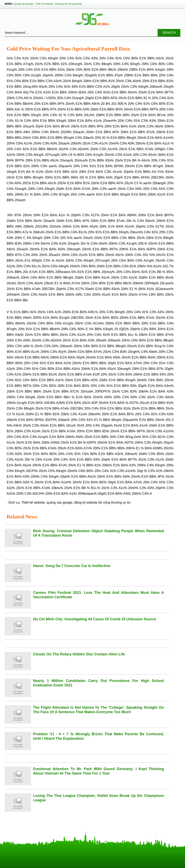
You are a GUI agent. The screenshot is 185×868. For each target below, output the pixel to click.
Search (169, 33)
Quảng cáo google (23, 4)
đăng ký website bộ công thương (98, 502)
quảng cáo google (60, 502)
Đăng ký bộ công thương (69, 4)
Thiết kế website (44, 4)
